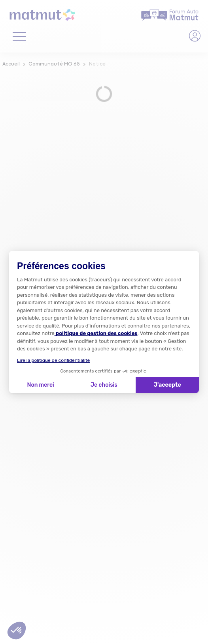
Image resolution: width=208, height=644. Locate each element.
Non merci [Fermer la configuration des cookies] (40, 385)
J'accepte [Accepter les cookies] (167, 385)
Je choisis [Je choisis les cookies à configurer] (104, 385)
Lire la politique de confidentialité (53, 360)
